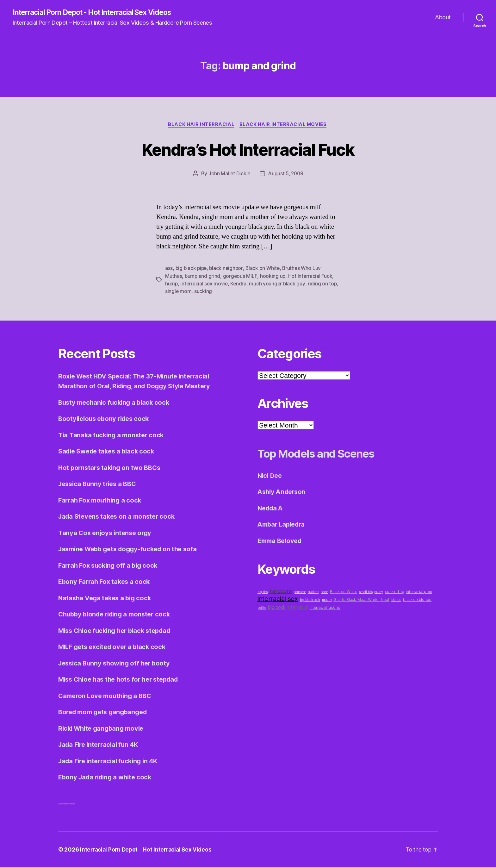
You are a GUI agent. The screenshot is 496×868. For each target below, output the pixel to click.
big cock (277, 608)
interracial (298, 608)
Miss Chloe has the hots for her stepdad (122, 680)
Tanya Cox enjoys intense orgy (107, 533)
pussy (379, 593)
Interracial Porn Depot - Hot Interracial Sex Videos (99, 13)
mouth (327, 600)
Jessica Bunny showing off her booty (117, 664)
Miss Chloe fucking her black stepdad (118, 631)
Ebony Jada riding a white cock (107, 778)
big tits (263, 593)
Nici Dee (271, 476)
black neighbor (228, 269)
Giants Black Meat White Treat (361, 600)
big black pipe (192, 269)
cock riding (395, 592)
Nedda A (271, 509)
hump (172, 284)
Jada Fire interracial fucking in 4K (111, 762)
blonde (396, 600)
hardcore (281, 592)
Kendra (240, 284)
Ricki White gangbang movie (103, 729)
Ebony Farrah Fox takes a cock (106, 582)
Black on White (265, 269)
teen (325, 593)
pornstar (300, 593)
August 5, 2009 (286, 175)
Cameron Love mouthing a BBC (107, 696)
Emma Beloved (281, 541)
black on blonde (417, 600)
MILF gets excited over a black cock (115, 647)
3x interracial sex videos (66, 804)
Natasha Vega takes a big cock (107, 599)
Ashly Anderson (283, 492)
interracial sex (278, 599)
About (443, 18)
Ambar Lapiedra (283, 525)
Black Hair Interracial (201, 125)
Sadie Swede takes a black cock (109, 452)
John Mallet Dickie (228, 175)
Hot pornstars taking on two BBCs (111, 468)
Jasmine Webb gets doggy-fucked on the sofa (132, 550)
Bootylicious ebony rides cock (106, 419)
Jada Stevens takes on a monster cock (119, 517)
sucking (214, 292)
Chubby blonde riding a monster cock (118, 615)
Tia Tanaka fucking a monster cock (113, 436)
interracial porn (419, 592)
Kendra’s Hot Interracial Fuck (248, 150)
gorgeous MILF (241, 277)
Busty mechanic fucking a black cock (116, 403)
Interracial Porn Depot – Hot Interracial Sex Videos (148, 850)
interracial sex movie (205, 284)
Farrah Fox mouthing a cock (102, 501)
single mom (189, 292)
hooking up (273, 277)
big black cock (310, 600)
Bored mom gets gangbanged (105, 712)
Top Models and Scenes (326, 454)
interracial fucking (325, 608)
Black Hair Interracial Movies (285, 125)
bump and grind (203, 277)
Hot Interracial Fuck (311, 277)
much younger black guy (279, 284)
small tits (366, 593)
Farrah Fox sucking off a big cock (110, 566)
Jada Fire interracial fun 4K (101, 745)
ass (169, 269)
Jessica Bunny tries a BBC (99, 484)
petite (262, 608)
